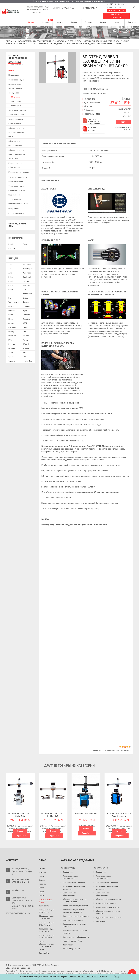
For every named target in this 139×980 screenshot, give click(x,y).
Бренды (103, 22)
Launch (26, 324)
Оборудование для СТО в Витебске (47, 917)
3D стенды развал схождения (48, 44)
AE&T (11, 261)
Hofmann (26, 311)
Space (11, 353)
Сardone (12, 245)
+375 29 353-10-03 (117, 4)
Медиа (117, 22)
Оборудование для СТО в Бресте (47, 910)
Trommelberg (28, 358)
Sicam (11, 349)
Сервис (74, 22)
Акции (11, 67)
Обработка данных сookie (18, 967)
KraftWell (12, 324)
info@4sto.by (91, 8)
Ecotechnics (28, 303)
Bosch (11, 241)
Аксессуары (16, 102)
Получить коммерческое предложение (92, 121)
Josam (11, 320)
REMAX (26, 341)
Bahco (11, 274)
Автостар (27, 282)
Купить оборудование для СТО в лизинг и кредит (46, 945)
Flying (25, 307)
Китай (11, 286)
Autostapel (27, 270)
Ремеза (11, 295)
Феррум (26, 299)
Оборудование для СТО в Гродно (47, 929)
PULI (10, 337)
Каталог (31, 22)
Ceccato (26, 278)
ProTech (26, 332)
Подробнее (21, 835)
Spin (25, 353)
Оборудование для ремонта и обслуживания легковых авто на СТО (87, 41)
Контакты (132, 22)
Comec (11, 282)
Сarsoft (26, 241)
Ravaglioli (27, 337)
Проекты (89, 22)
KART (25, 320)
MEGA (25, 328)
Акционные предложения (116, 16)
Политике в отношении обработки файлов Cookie (88, 977)
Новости (45, 22)
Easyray (11, 303)
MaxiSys (12, 328)
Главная (10, 41)
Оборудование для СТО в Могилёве (47, 936)
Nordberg (12, 332)
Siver (25, 349)
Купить (123, 122)
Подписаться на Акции (45, 900)
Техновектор (14, 299)
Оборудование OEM (18, 222)
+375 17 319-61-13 (117, 7)
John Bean (103, 89)
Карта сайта (44, 905)
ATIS (10, 265)
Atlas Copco (28, 265)
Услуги (60, 22)
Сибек (25, 295)
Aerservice (27, 261)
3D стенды (15, 94)
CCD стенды (16, 98)
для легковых (14, 62)
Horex (11, 316)
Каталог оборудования (18, 57)
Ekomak (12, 307)
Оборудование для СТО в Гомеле (47, 923)
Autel (10, 270)
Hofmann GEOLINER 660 (86, 813)
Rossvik (26, 345)
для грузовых (28, 62)
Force (11, 311)
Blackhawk (27, 274)
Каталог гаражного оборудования (34, 41)
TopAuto (12, 358)
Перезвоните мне (116, 11)
